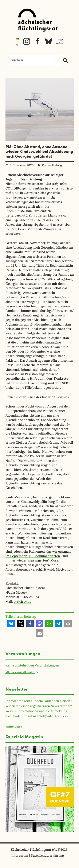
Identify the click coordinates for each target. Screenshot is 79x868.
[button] (11, 623)
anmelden (13, 726)
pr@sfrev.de (22, 602)
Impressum (20, 855)
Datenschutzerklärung (47, 855)
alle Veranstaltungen (20, 672)
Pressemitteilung (52, 165)
